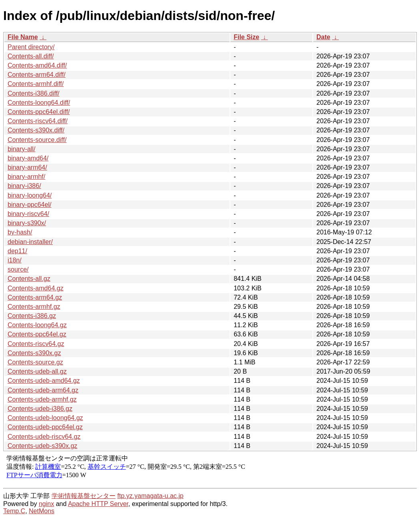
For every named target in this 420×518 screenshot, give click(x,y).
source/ (18, 269)
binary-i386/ (24, 186)
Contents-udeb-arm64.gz (43, 390)
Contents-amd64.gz (36, 288)
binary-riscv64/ (28, 214)
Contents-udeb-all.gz (37, 371)
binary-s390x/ (27, 223)
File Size (246, 37)
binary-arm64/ (27, 167)
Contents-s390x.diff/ (36, 130)
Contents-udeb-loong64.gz (45, 418)
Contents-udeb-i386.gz (40, 409)
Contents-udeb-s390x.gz (42, 446)
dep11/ (17, 251)
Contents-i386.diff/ (34, 93)
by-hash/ (20, 232)
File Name (23, 37)
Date (323, 37)
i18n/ (15, 260)
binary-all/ (21, 149)
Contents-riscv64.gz (36, 344)
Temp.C (14, 511)
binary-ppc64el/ (29, 205)
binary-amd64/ (28, 158)
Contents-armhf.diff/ (36, 84)
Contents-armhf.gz (34, 307)
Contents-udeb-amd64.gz (44, 381)
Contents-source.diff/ (37, 140)
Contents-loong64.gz (37, 325)
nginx (46, 504)
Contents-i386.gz (32, 316)
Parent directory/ (31, 47)
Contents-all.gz (29, 279)
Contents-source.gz (35, 362)
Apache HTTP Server (98, 504)
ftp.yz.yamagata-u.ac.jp (150, 496)
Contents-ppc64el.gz (37, 334)
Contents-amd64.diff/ (37, 65)
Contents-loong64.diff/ (39, 103)
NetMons (42, 511)
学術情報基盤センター (84, 496)
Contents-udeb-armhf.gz (42, 399)
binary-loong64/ (30, 195)
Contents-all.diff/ (31, 56)
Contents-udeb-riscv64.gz (44, 437)
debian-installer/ (30, 242)
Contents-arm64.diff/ (37, 75)
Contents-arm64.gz (35, 297)
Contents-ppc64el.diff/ (39, 112)
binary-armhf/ (26, 177)
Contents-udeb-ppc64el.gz (45, 427)
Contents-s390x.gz (34, 353)
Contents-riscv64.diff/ (38, 121)
